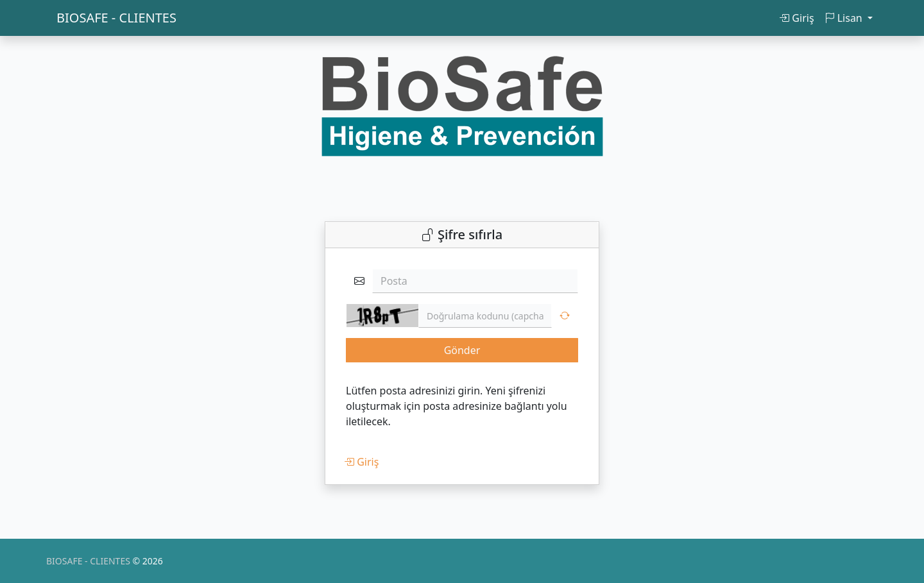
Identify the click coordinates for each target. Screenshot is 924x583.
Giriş (796, 18)
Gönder (462, 350)
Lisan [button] (845, 18)
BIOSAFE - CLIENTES (116, 18)
